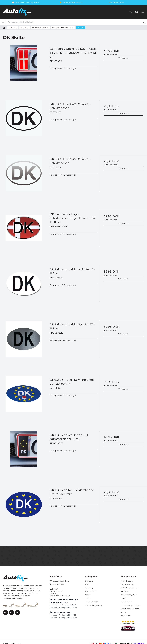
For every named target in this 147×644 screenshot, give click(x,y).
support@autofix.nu (61, 581)
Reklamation (126, 616)
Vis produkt (123, 58)
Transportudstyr (92, 602)
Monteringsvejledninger (130, 605)
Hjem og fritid (91, 591)
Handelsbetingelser (128, 595)
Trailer (88, 598)
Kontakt (124, 598)
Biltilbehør (90, 581)
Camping (89, 588)
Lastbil (88, 595)
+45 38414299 (58, 584)
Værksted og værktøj (94, 605)
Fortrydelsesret (127, 581)
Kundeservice (126, 602)
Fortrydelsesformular (129, 588)
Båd (87, 584)
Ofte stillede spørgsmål (130, 609)
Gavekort (124, 591)
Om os (123, 612)
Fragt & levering (127, 584)
